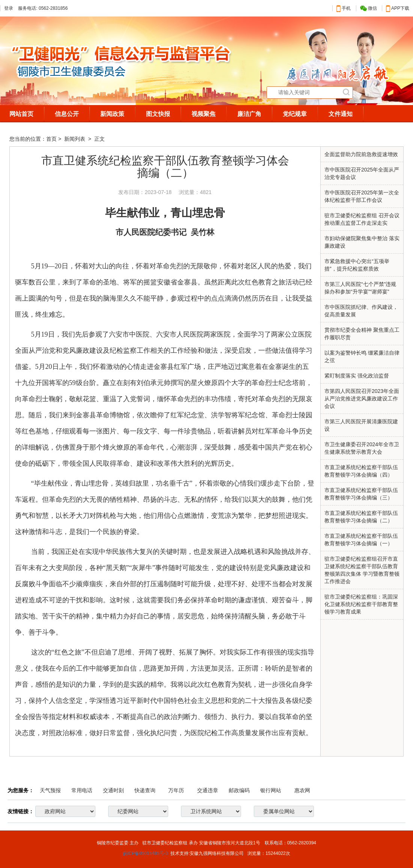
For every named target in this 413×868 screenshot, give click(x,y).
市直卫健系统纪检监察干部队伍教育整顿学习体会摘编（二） (361, 517)
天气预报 (50, 790)
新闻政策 (112, 114)
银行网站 (271, 790)
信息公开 (67, 114)
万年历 (176, 790)
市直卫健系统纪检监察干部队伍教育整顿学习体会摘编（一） (361, 540)
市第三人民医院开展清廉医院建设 (361, 425)
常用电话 (82, 790)
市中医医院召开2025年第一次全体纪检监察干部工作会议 (362, 196)
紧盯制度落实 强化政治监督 (357, 376)
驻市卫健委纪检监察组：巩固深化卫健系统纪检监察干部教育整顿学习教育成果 (361, 604)
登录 (9, 8)
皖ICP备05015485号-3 (145, 853)
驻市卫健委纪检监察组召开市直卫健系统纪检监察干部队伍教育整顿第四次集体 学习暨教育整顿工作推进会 (362, 570)
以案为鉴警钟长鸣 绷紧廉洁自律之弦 (362, 357)
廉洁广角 (249, 114)
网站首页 (21, 114)
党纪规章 (295, 114)
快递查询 (145, 790)
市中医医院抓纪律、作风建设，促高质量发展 (361, 311)
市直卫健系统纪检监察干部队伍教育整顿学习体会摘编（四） (361, 471)
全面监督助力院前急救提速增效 (361, 154)
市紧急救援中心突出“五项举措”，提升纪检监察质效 (357, 265)
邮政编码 (239, 790)
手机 (344, 8)
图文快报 (158, 114)
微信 (369, 8)
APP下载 (398, 8)
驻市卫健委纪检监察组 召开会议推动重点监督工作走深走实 (362, 219)
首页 (51, 139)
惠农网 (302, 790)
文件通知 (341, 114)
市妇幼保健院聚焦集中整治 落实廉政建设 (362, 242)
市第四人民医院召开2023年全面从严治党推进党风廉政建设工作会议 (362, 399)
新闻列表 (75, 139)
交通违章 (208, 790)
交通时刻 (113, 790)
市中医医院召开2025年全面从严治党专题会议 (362, 173)
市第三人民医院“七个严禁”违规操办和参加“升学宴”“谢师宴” (360, 288)
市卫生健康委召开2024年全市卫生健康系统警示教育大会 (362, 448)
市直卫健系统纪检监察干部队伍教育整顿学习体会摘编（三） (361, 494)
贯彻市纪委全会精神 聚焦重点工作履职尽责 (362, 334)
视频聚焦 (203, 114)
